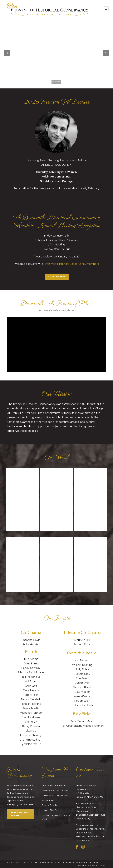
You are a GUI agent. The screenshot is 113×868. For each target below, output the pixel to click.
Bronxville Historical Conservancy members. (72, 264)
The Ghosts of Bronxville (54, 796)
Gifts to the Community (54, 786)
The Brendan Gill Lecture (55, 791)
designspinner (98, 865)
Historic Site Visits (50, 810)
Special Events (49, 805)
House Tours (48, 800)
